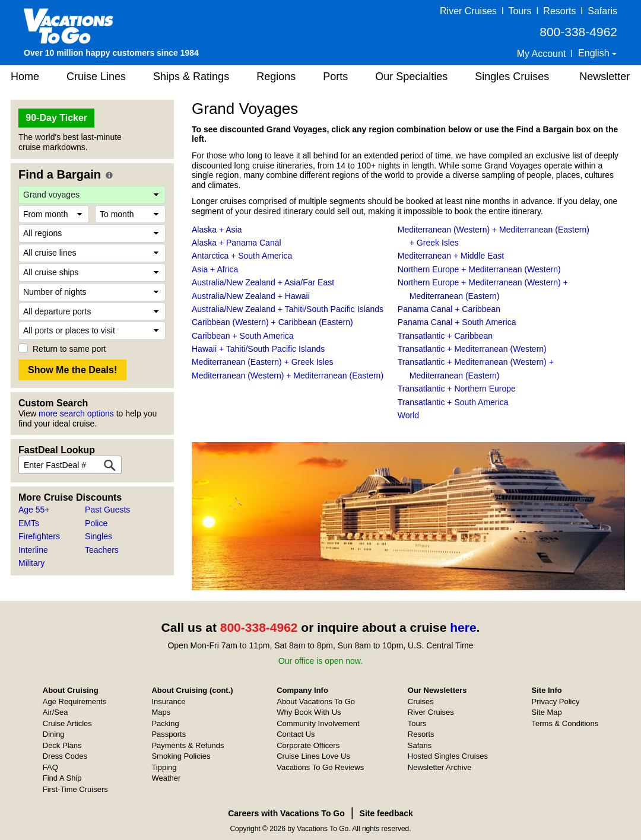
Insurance (168, 701)
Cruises (421, 701)
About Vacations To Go (316, 701)
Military (31, 563)
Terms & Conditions (565, 723)
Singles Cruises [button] (512, 77)
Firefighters (39, 536)
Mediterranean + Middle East (451, 256)
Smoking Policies (181, 756)
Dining (54, 734)
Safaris (602, 11)
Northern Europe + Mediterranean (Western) (479, 269)
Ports (335, 77)
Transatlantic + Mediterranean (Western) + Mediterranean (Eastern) (476, 368)
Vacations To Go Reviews (320, 767)
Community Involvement (318, 723)
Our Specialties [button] (411, 77)
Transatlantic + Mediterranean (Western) (472, 349)
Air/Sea (55, 712)
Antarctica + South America (242, 256)
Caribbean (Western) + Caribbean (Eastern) (272, 322)
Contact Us (296, 734)
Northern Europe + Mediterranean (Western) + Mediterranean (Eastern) (483, 289)
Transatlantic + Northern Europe (457, 389)
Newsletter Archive (440, 767)
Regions (276, 77)
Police (96, 523)
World (408, 415)
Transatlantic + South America (453, 402)
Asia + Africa (215, 269)
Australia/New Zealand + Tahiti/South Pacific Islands (288, 309)
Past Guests (107, 510)
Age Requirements (75, 701)
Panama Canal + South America (457, 322)
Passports (169, 734)
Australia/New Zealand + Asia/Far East (263, 282)
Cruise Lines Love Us (313, 756)
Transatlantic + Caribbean (445, 336)
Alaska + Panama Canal (237, 243)
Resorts (559, 11)
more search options (76, 413)
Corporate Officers (308, 745)
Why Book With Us (309, 712)
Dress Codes (65, 756)
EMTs (29, 523)
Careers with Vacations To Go (286, 813)
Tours (520, 11)
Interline (33, 550)
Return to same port (69, 349)
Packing (165, 723)
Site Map (547, 712)
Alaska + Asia (217, 230)
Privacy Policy (556, 701)
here (463, 627)
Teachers (102, 550)
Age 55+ (34, 510)
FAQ (50, 767)
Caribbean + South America (243, 336)
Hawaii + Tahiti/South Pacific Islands (258, 349)
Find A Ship (62, 778)
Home (25, 77)
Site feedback (386, 813)
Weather (166, 778)
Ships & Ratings (191, 77)
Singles (99, 536)
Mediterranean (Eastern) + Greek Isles (263, 362)
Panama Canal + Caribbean (449, 309)
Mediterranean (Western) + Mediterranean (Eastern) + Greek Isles (494, 236)
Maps (161, 712)
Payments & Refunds (188, 745)
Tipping (164, 767)
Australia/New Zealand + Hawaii (251, 296)
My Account (542, 54)
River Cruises (468, 11)
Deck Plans (62, 745)
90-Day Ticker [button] (56, 118)
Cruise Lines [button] (96, 77)
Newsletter (604, 77)
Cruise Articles (67, 723)
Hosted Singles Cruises (448, 756)
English (595, 53)
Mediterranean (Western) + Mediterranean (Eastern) (288, 376)
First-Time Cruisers (75, 789)
